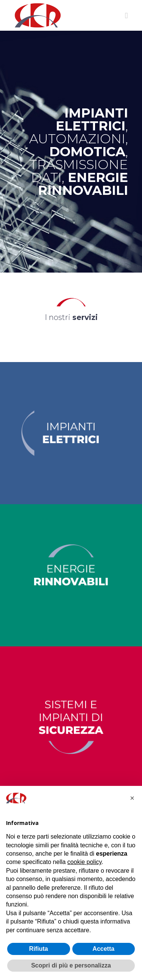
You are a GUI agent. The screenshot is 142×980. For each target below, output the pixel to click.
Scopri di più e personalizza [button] (71, 965)
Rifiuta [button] (39, 949)
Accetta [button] (103, 949)
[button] (132, 798)
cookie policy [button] (84, 862)
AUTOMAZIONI (77, 139)
